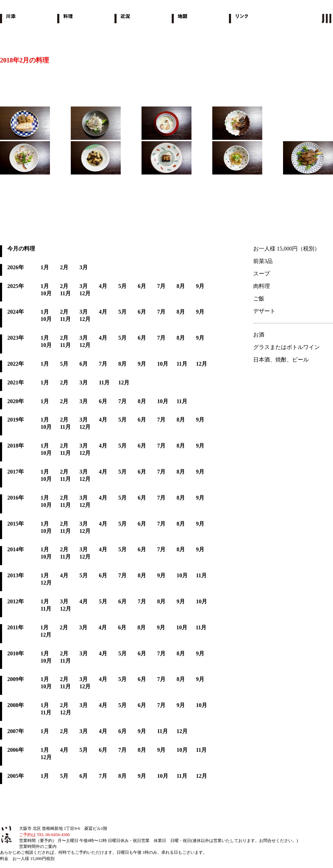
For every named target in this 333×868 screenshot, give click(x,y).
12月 (85, 293)
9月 (200, 286)
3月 (84, 267)
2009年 (16, 679)
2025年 (16, 286)
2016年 (16, 498)
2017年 (16, 472)
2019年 (16, 420)
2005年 (16, 776)
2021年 (16, 382)
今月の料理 (21, 249)
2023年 (16, 338)
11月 (65, 293)
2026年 (16, 267)
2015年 (16, 524)
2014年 (16, 549)
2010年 (16, 653)
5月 (122, 286)
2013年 (16, 575)
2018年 (16, 446)
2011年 (15, 627)
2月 (64, 267)
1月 (45, 267)
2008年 (16, 705)
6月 (142, 286)
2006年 (16, 750)
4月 (103, 286)
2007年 (16, 731)
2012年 (16, 601)
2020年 (16, 401)
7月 (161, 286)
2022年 (16, 364)
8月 (181, 286)
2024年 (16, 312)
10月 (46, 293)
